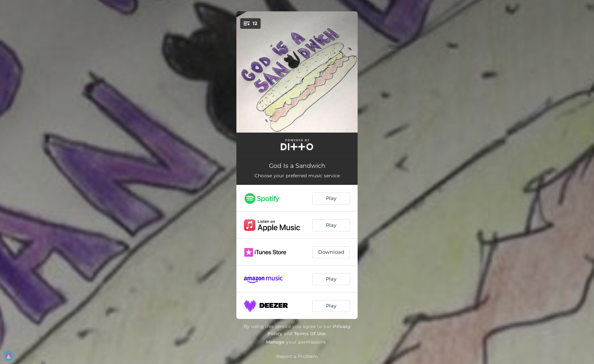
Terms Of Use (310, 334)
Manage (275, 342)
